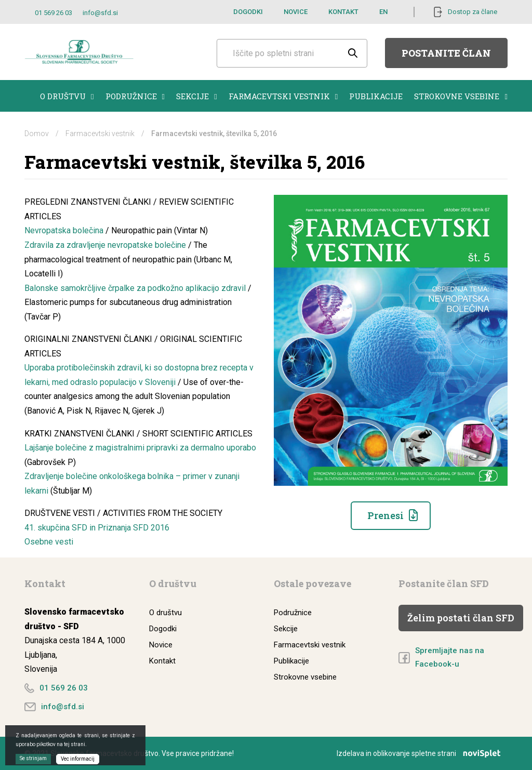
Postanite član (446, 53)
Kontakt (343, 12)
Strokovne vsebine (461, 96)
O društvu (67, 96)
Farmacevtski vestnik (283, 96)
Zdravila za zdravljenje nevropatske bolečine (105, 245)
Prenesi (385, 515)
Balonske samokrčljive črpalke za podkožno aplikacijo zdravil (135, 288)
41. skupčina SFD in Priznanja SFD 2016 (97, 528)
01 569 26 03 (54, 13)
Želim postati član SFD (461, 618)
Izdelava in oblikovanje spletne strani (422, 753)
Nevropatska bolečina (65, 230)
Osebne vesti (49, 542)
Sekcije (196, 96)
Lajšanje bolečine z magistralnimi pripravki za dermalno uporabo (140, 448)
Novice (296, 12)
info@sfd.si (100, 13)
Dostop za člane (473, 12)
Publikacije (376, 96)
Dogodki (248, 12)
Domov (37, 134)
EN (383, 12)
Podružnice (135, 96)
